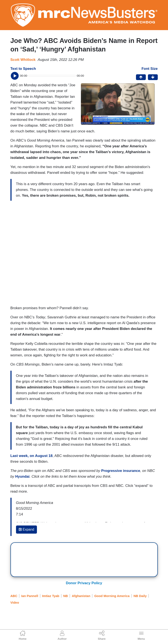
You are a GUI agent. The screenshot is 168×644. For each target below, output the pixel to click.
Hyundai (22, 476)
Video (15, 602)
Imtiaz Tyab (51, 596)
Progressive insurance (121, 471)
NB (66, 596)
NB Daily (140, 596)
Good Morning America (112, 596)
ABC (14, 596)
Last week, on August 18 (32, 456)
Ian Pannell (30, 596)
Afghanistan (81, 596)
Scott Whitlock (23, 60)
